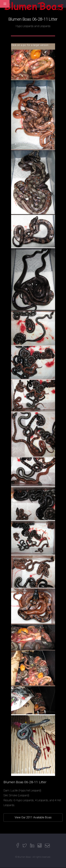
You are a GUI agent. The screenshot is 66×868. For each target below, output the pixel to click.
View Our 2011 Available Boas (33, 817)
